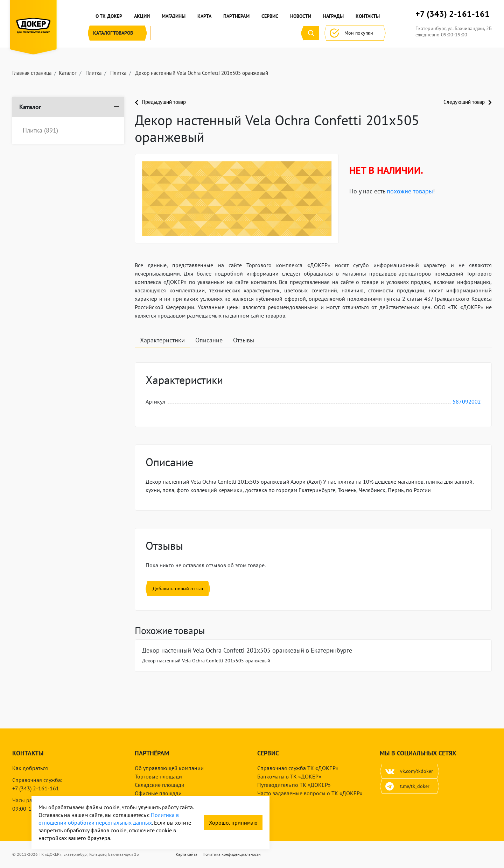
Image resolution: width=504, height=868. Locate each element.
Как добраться (30, 768)
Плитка (40, 130)
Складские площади (160, 785)
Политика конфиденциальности (232, 854)
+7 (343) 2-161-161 (453, 14)
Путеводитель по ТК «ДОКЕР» (294, 785)
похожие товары (410, 191)
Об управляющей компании (169, 768)
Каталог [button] (117, 33)
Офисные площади (158, 793)
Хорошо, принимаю (233, 823)
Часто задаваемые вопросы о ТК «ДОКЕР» (310, 793)
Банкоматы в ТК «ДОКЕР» (289, 776)
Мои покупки (355, 33)
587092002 (467, 401)
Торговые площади (158, 776)
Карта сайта (187, 854)
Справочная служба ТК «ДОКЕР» (298, 768)
